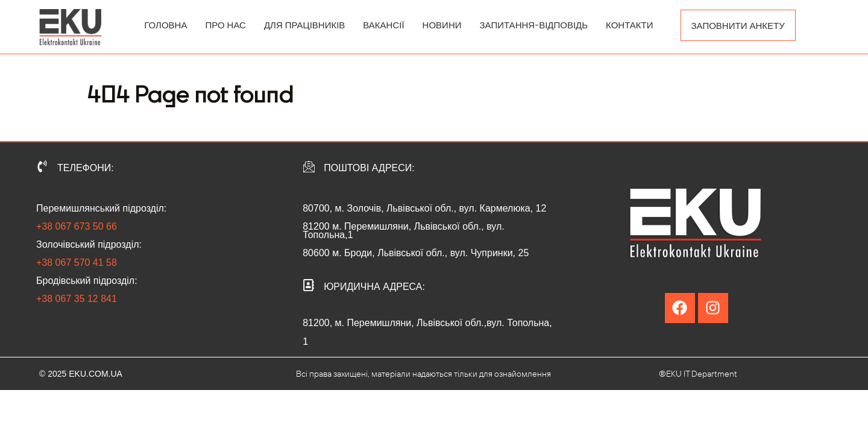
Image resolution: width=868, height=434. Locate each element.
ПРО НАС (225, 25)
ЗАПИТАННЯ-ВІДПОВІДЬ (534, 25)
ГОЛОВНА (165, 25)
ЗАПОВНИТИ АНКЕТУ (738, 25)
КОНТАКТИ (629, 25)
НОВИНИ (442, 25)
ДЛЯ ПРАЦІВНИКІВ (304, 25)
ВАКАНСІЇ (383, 25)
